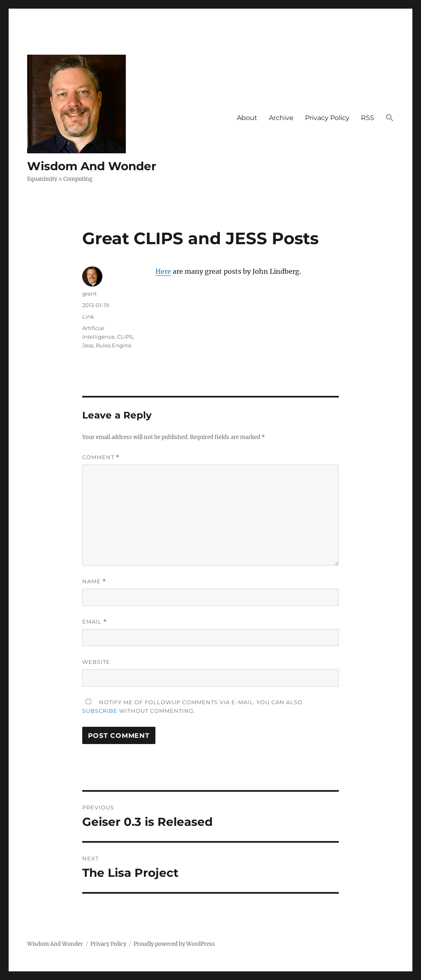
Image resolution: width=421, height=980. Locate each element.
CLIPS (125, 337)
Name (94, 581)
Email (95, 622)
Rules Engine (114, 345)
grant (89, 294)
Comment (101, 457)
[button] (390, 118)
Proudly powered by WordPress (174, 944)
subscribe (100, 711)
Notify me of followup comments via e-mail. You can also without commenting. (192, 706)
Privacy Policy (327, 118)
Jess (88, 345)
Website (96, 662)
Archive (281, 118)
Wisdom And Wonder (92, 166)
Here (163, 271)
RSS (368, 118)
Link (88, 317)
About (247, 118)
